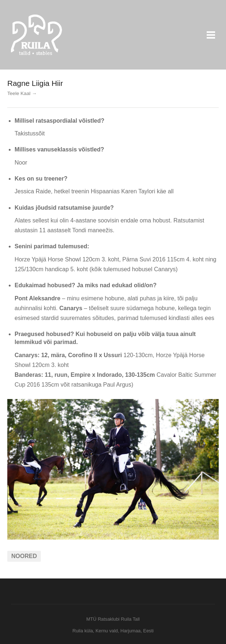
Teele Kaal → (22, 93)
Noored (24, 556)
